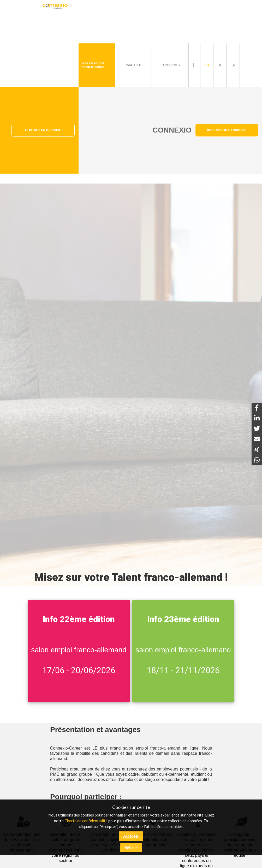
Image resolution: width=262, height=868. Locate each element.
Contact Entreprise (43, 130)
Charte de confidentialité (86, 821)
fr (207, 65)
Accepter (131, 836)
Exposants (170, 65)
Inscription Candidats (227, 130)
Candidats (133, 65)
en (233, 65)
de (220, 65)
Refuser (131, 848)
